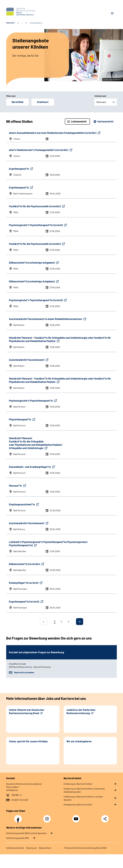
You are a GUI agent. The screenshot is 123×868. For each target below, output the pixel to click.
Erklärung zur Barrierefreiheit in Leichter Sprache (83, 798)
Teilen (105, 819)
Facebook (19, 817)
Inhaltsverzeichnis (15, 848)
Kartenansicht (106, 121)
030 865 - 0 (16, 795)
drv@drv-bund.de (20, 800)
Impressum (31, 848)
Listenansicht (79, 121)
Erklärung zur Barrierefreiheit (78, 784)
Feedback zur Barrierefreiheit (78, 804)
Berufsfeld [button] (17, 102)
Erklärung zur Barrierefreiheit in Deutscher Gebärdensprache (84, 790)
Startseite (10, 23)
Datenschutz (45, 848)
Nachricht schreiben (24, 672)
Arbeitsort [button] (43, 102)
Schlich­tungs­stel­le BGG (18, 838)
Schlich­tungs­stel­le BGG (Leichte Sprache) (26, 833)
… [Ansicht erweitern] (22, 23)
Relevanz (101, 102)
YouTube (76, 817)
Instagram (48, 817)
